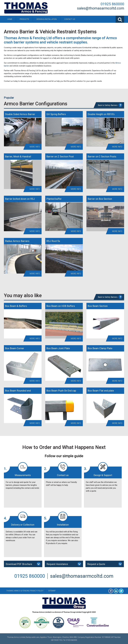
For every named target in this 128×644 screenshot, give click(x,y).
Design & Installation (47, 19)
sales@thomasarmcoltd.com (101, 8)
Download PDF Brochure (23, 564)
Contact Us (70, 19)
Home (10, 19)
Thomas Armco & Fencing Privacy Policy (25, 591)
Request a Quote (105, 564)
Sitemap (52, 591)
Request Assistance (64, 564)
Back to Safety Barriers (110, 105)
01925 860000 (112, 4)
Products (24, 19)
